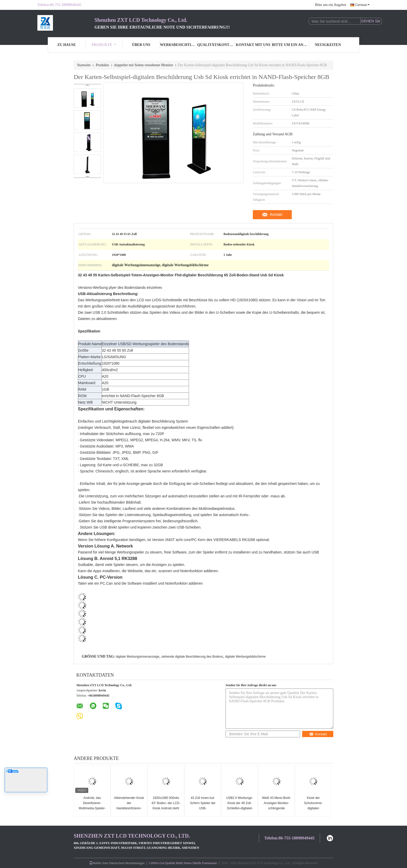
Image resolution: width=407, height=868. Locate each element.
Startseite (84, 65)
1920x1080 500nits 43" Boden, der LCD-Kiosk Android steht (166, 803)
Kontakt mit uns (253, 45)
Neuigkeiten (328, 45)
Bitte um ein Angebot (331, 5)
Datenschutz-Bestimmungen (127, 863)
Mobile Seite (99, 863)
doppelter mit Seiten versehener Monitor (144, 65)
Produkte (104, 45)
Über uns (141, 45)
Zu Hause (67, 45)
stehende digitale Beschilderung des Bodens (192, 657)
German (362, 5)
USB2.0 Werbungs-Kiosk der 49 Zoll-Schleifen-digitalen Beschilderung (239, 806)
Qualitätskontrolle (216, 45)
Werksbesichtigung (179, 45)
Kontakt (276, 215)
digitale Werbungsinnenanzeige (137, 657)
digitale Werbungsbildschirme (245, 657)
